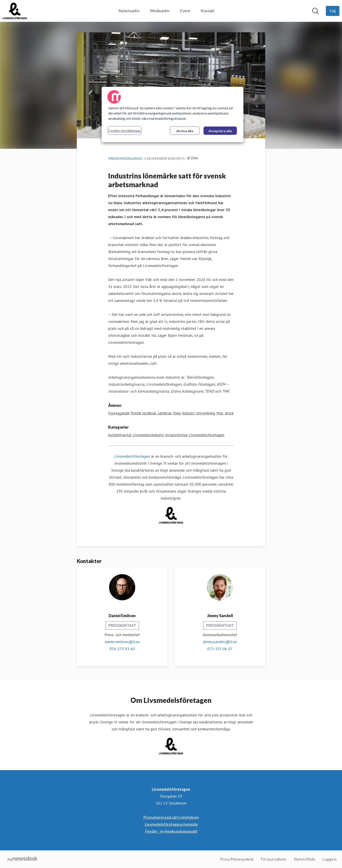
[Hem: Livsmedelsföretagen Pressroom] (15, 11)
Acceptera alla (220, 131)
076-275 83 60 (122, 649)
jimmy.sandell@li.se (220, 642)
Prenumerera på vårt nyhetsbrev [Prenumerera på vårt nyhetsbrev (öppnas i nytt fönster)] (171, 817)
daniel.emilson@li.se (122, 642)
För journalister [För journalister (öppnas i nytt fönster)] (274, 859)
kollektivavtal (120, 435)
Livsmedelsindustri (148, 435)
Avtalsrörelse (176, 435)
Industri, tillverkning (199, 413)
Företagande (119, 413)
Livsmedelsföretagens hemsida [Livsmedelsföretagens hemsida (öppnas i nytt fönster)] (171, 824)
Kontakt (208, 11)
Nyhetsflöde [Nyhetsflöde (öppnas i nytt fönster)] (305, 859)
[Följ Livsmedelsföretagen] (333, 11)
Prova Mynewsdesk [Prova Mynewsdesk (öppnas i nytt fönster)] (237, 859)
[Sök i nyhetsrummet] (315, 11)
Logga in (330, 859)
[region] (173, 115)
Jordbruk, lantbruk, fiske (162, 413)
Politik (136, 413)
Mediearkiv (160, 11)
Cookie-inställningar (125, 131)
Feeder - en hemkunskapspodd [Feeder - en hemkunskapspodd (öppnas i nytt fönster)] (171, 831)
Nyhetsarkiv (129, 11)
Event (185, 11)
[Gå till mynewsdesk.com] (23, 859)
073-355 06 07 (220, 649)
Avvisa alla (185, 131)
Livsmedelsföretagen (206, 435)
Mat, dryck (225, 413)
